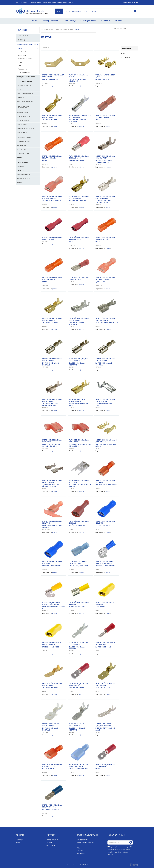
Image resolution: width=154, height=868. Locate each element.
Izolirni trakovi (23, 133)
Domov (35, 21)
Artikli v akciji (70, 21)
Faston (20, 48)
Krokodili (21, 166)
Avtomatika (21, 145)
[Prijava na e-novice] (131, 842)
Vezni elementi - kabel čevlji (27, 45)
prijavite (55, 86)
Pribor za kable (23, 125)
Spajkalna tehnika (24, 141)
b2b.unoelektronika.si (48, 29)
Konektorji (21, 40)
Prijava (79, 848)
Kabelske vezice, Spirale (26, 129)
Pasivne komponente (25, 102)
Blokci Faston (22, 55)
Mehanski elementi (24, 179)
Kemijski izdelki (23, 162)
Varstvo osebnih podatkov (85, 842)
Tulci (19, 66)
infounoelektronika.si (78, 11)
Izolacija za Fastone (24, 52)
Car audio (21, 170)
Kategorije (22, 30)
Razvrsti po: (118, 28)
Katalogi (49, 842)
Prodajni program (51, 21)
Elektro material (23, 154)
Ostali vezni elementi (24, 72)
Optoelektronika (23, 112)
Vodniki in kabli (23, 120)
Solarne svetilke (23, 150)
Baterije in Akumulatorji (26, 77)
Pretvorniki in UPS (24, 85)
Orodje (20, 158)
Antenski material (24, 175)
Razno (19, 183)
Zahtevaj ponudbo (88, 21)
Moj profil (80, 851)
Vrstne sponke (22, 69)
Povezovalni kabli (24, 116)
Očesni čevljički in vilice (25, 59)
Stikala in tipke (23, 36)
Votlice (20, 62)
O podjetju (105, 21)
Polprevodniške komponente (23, 107)
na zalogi (127, 57)
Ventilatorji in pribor (25, 94)
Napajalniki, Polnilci (25, 81)
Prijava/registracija (131, 2)
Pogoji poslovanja (83, 840)
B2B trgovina (81, 853)
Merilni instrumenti (25, 137)
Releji (19, 89)
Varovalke (21, 98)
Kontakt (118, 21)
